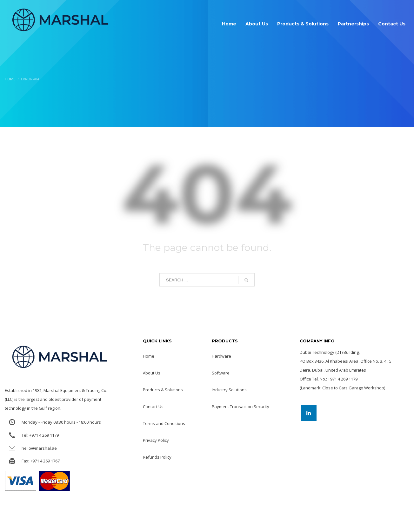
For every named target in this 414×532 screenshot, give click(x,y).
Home (10, 79)
